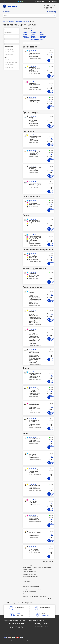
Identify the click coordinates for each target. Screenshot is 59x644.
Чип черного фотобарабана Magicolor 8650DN (34, 549)
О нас (20, 621)
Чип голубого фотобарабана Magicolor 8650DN (34, 456)
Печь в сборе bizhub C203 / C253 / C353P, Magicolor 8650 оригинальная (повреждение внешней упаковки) (35, 240)
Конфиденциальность (39, 621)
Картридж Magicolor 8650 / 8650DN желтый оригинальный (35, 138)
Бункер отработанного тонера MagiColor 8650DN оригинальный (34, 120)
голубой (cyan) (10, 60)
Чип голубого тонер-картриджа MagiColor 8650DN (35, 440)
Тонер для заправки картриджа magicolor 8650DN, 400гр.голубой (35, 375)
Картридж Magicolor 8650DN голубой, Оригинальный (35, 153)
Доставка (18, 614)
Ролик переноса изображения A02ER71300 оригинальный (34, 257)
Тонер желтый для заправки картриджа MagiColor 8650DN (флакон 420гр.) (35, 392)
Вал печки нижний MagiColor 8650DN (35, 221)
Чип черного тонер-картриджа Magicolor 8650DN (35, 534)
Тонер (41, 39)
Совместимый (10, 54)
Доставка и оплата (27, 621)
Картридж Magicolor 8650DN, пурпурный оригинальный (35, 184)
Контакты (15, 621)
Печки (33, 34)
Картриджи (26, 38)
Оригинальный (10, 52)
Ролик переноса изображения (35, 38)
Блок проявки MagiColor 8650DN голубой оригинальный (34, 54)
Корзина (52, 12)
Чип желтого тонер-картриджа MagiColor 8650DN (35, 487)
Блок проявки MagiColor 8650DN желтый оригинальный (34, 70)
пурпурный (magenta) (12, 62)
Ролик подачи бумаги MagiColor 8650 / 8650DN (34, 275)
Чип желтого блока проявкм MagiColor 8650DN (35, 471)
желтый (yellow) (10, 65)
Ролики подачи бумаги (42, 33)
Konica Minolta (10, 49)
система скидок (45, 615)
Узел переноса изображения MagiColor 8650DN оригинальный (34, 204)
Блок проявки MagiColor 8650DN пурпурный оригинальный (34, 85)
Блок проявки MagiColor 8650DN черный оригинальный (34, 101)
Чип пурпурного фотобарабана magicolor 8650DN (34, 518)
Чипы (50, 31)
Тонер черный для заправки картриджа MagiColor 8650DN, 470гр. (35, 423)
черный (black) (10, 67)
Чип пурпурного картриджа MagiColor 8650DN (34, 503)
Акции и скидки (8, 621)
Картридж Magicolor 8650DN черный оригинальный (35, 169)
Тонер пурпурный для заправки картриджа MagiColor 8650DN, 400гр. (35, 407)
